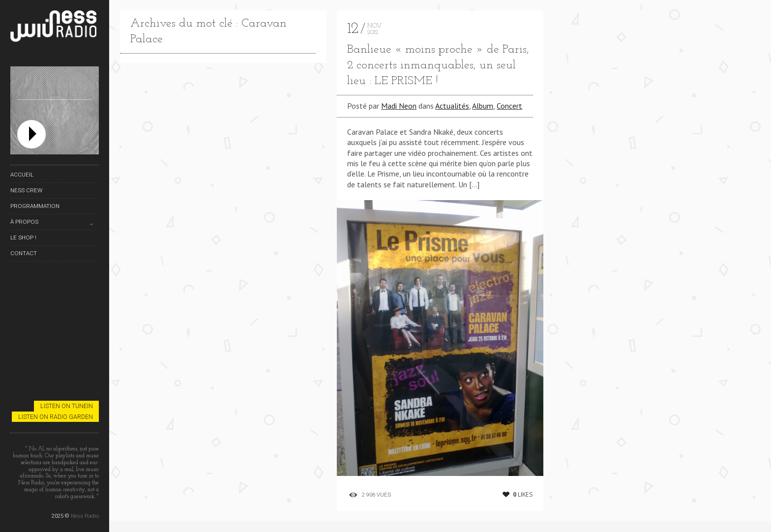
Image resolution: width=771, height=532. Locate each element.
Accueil (22, 175)
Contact (24, 253)
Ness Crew (26, 190)
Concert (509, 106)
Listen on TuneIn (67, 406)
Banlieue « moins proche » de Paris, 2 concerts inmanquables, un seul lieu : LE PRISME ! (438, 65)
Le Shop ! (23, 237)
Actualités (452, 106)
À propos (24, 222)
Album (483, 106)
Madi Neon (399, 106)
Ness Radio (85, 516)
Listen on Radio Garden (56, 417)
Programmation (35, 206)
